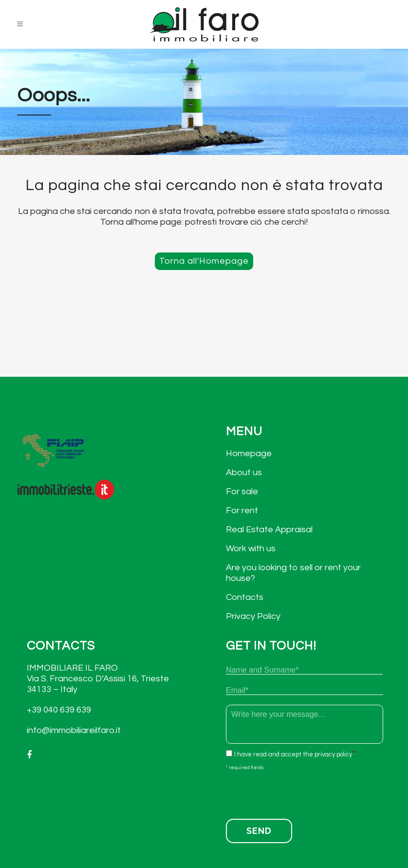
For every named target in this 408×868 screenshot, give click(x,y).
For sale (242, 492)
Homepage (249, 453)
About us (244, 473)
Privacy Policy (253, 616)
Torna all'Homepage (204, 261)
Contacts (245, 597)
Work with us (251, 549)
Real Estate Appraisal (269, 530)
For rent (242, 511)
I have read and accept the (293, 754)
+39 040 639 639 (59, 710)
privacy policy (333, 754)
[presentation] (300, 792)
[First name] (304, 670)
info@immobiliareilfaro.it (74, 730)
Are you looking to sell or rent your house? (293, 573)
